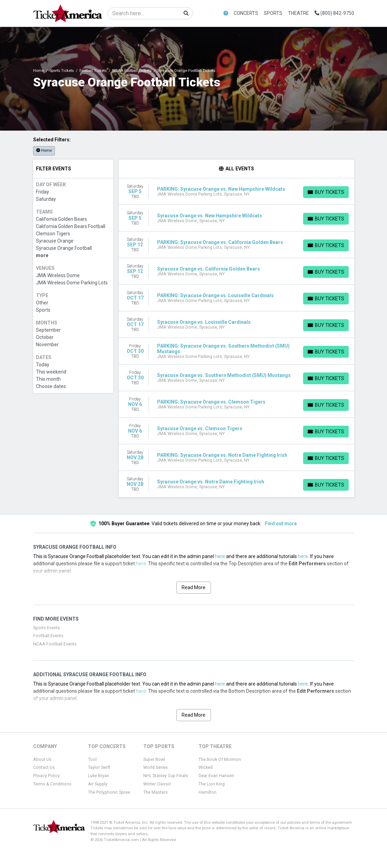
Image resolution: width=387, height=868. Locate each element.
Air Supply (98, 784)
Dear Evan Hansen (216, 776)
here (220, 556)
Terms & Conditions (52, 784)
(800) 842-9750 (334, 13)
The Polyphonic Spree (109, 792)
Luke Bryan (99, 776)
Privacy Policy (46, 776)
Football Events (48, 636)
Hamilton (207, 792)
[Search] (144, 13)
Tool (92, 759)
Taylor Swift (99, 767)
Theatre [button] (298, 13)
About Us (42, 759)
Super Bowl (154, 759)
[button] (226, 13)
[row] (236, 192)
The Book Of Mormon (220, 759)
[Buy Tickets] (326, 192)
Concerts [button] (246, 13)
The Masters (156, 792)
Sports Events (47, 628)
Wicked (206, 767)
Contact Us (44, 767)
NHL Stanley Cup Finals (166, 776)
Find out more (281, 523)
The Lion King (212, 784)
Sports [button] (273, 13)
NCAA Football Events (55, 644)
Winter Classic (157, 784)
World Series (156, 767)
